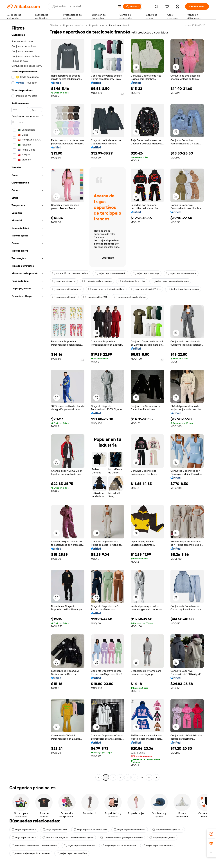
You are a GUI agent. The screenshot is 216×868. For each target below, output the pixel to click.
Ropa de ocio (96, 25)
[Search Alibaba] (83, 6)
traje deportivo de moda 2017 (90, 830)
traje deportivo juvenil (162, 838)
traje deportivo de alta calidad (119, 845)
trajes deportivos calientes (79, 845)
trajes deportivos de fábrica (130, 297)
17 (149, 777)
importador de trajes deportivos (106, 289)
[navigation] (27, 402)
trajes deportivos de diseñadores (170, 281)
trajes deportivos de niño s (72, 853)
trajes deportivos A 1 (64, 297)
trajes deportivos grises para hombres (121, 838)
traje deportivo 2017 (95, 297)
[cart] (168, 7)
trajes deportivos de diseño (110, 273)
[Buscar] (132, 6)
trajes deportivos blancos (67, 289)
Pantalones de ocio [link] (120, 25)
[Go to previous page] (99, 777)
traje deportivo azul (64, 281)
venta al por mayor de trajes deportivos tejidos (68, 838)
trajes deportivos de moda (181, 273)
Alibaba (54, 25)
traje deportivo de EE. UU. (146, 289)
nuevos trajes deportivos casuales (31, 853)
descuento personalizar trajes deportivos (34, 845)
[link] (211, 834)
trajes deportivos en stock (158, 845)
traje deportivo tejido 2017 (167, 830)
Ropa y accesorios (73, 25)
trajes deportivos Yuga (146, 273)
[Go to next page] (156, 777)
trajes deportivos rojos (132, 281)
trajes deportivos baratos (97, 281)
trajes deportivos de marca (183, 289)
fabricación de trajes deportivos (70, 273)
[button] (120, 6)
